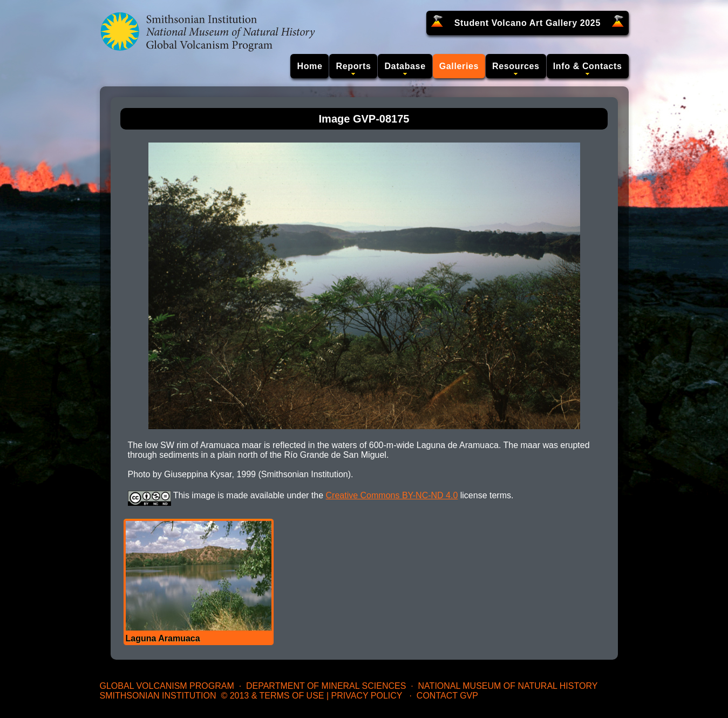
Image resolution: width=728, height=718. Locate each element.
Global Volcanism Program (167, 686)
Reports (353, 66)
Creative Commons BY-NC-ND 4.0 (392, 495)
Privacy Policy (367, 696)
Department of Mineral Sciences (326, 686)
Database (405, 66)
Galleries (459, 66)
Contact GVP (447, 696)
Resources (516, 66)
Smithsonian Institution (158, 696)
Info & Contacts (588, 66)
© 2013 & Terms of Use (272, 696)
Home (309, 66)
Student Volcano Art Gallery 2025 (528, 23)
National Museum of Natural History (508, 686)
